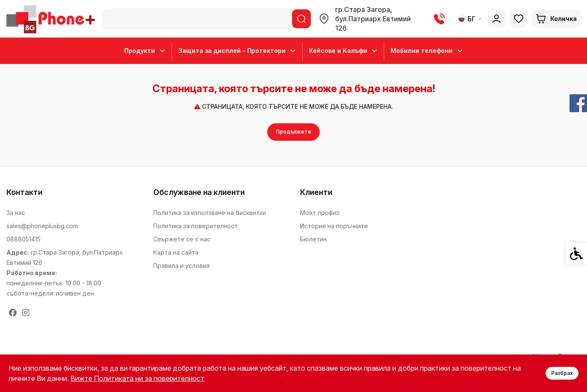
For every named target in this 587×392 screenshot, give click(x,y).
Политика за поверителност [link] (196, 226)
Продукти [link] (145, 51)
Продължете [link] (293, 132)
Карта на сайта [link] (176, 252)
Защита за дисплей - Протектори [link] (237, 51)
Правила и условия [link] (181, 266)
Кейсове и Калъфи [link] (343, 51)
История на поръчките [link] (334, 226)
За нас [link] (16, 213)
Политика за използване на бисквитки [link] (210, 213)
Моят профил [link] (320, 213)
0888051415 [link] (23, 239)
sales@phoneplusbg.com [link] (42, 226)
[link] (52, 19)
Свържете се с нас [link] (182, 239)
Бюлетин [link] (313, 239)
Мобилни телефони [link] (427, 51)
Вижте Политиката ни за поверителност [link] (137, 378)
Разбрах (562, 373)
